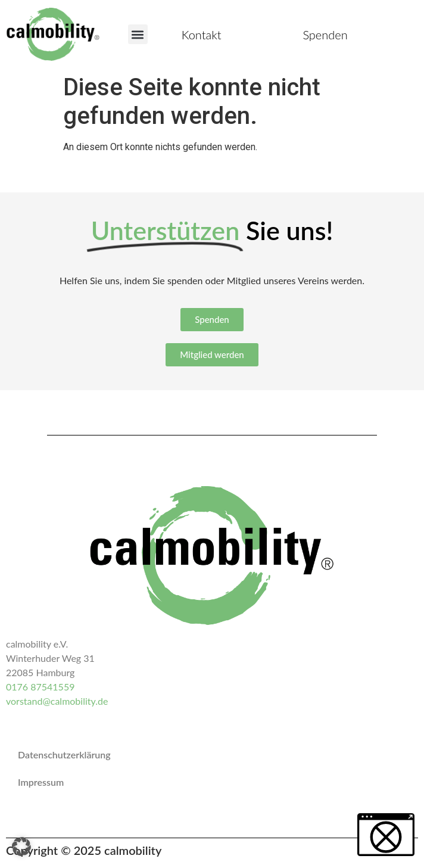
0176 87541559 (40, 687)
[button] (138, 34)
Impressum (41, 782)
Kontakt (202, 35)
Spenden (325, 35)
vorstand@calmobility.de (57, 701)
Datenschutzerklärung (64, 755)
